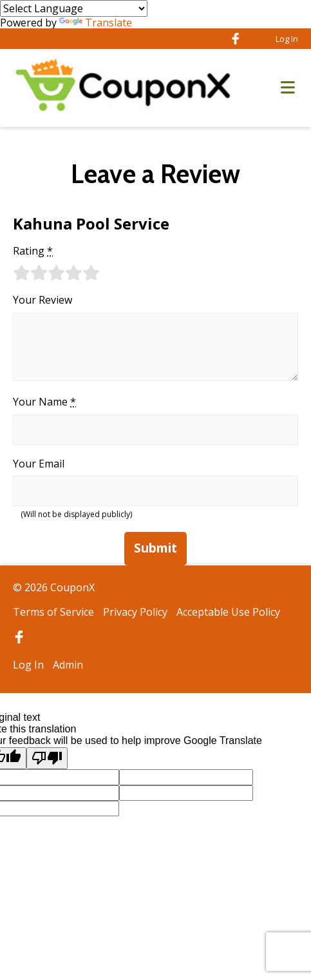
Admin (68, 665)
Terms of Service (53, 612)
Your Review (42, 300)
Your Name (44, 402)
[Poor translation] (47, 758)
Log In (287, 39)
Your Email (39, 464)
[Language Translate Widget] (74, 8)
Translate (96, 23)
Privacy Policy (135, 612)
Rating (33, 251)
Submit (155, 548)
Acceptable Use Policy (228, 612)
